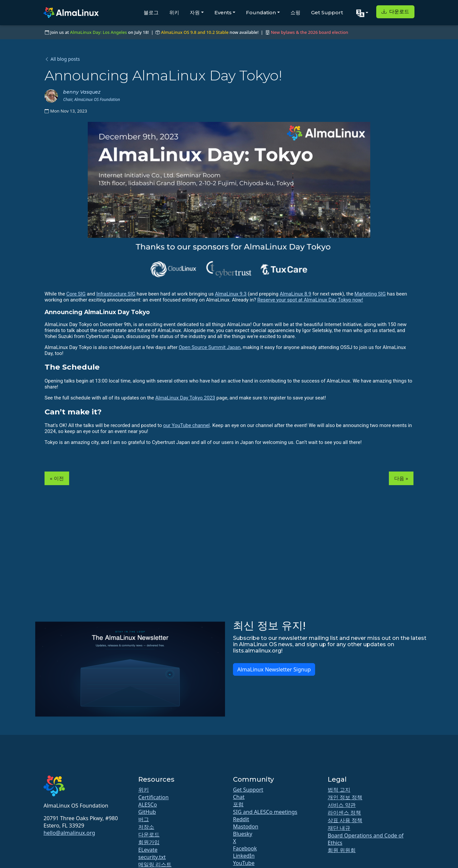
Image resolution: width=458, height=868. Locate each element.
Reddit (241, 819)
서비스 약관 (342, 805)
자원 (195, 12)
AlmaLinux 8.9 (295, 294)
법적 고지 (339, 790)
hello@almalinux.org (69, 833)
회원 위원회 (342, 850)
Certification (153, 797)
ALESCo (148, 805)
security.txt (152, 857)
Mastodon (246, 826)
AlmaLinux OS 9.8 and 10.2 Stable (195, 32)
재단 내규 (339, 828)
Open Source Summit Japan (210, 347)
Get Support (327, 12)
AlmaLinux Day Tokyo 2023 (185, 398)
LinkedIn (244, 856)
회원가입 (149, 842)
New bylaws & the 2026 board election (310, 32)
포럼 (238, 804)
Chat (239, 797)
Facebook (245, 848)
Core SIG (76, 294)
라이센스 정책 (344, 813)
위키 (174, 12)
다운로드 (395, 11)
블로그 (151, 12)
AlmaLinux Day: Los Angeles (99, 32)
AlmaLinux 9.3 (231, 294)
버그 (144, 819)
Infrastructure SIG (116, 294)
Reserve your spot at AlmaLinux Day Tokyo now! (310, 300)
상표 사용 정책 (345, 820)
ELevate (148, 850)
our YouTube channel (186, 425)
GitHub (147, 812)
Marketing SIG (370, 294)
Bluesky (243, 834)
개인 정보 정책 (345, 797)
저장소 (146, 827)
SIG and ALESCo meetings (265, 812)
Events (223, 12)
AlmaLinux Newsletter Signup (274, 669)
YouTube (244, 863)
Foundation (261, 12)
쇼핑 (295, 12)
